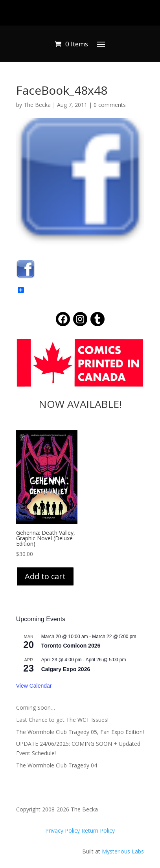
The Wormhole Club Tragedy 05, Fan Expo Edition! (80, 732)
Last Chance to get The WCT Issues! (62, 720)
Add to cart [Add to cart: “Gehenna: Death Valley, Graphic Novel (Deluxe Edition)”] (45, 576)
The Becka (37, 105)
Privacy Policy (63, 830)
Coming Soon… (36, 707)
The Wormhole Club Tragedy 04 (57, 765)
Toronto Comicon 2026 (71, 646)
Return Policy (98, 830)
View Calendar (34, 686)
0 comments (110, 105)
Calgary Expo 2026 (66, 669)
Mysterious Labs (123, 851)
